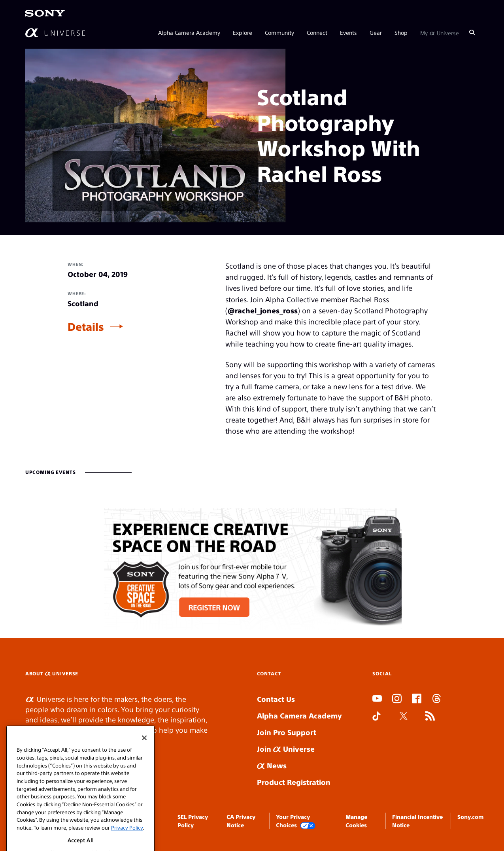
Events (348, 32)
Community (279, 32)
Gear (376, 32)
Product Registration (294, 782)
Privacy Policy (127, 840)
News (272, 765)
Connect (317, 32)
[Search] (472, 32)
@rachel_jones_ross (263, 310)
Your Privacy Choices (296, 821)
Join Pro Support (287, 732)
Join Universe (286, 749)
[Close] (144, 751)
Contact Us (276, 699)
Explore (243, 32)
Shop (401, 32)
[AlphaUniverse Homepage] (55, 33)
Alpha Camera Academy (189, 32)
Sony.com (470, 817)
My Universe (440, 32)
